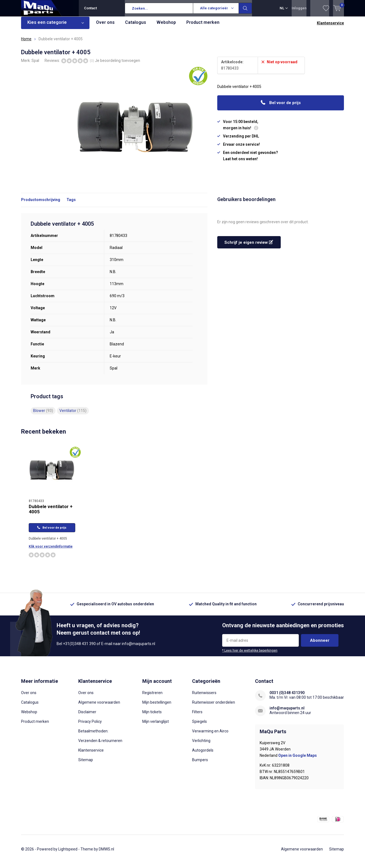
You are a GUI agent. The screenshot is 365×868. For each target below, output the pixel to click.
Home (26, 43)
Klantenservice (330, 27)
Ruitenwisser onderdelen (214, 706)
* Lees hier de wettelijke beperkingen (250, 655)
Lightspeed (68, 853)
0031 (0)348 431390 (287, 697)
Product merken (203, 26)
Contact (90, 8)
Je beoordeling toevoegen (118, 64)
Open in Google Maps (298, 760)
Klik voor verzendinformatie (51, 551)
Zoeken (245, 8)
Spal (35, 64)
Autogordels (203, 754)
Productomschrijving (41, 204)
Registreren (152, 697)
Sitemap (86, 764)
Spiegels (199, 726)
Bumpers (200, 764)
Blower (43, 415)
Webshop (166, 26)
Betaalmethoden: (93, 735)
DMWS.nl (106, 853)
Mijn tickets (152, 716)
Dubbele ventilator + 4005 (51, 513)
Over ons (105, 26)
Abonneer (320, 644)
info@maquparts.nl (287, 712)
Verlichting (201, 745)
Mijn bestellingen (157, 706)
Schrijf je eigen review (249, 247)
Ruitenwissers (204, 697)
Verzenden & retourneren (100, 745)
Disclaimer (87, 716)
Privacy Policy (90, 726)
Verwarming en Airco (210, 735)
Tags (71, 204)
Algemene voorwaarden (99, 706)
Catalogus (136, 26)
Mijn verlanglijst (156, 726)
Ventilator (73, 415)
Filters (197, 716)
